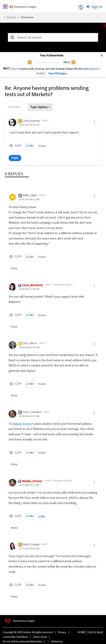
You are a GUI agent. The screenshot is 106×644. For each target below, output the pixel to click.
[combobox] (53, 37)
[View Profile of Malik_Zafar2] (30, 196)
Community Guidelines (16, 637)
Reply (15, 158)
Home (81, 633)
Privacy (62, 633)
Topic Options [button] (39, 107)
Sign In (97, 7)
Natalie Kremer (22, 424)
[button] (12, 37)
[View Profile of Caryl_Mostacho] (32, 286)
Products (12, 18)
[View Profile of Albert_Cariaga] (31, 545)
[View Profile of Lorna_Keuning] (31, 121)
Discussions (27, 18)
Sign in (15, 69)
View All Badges (58, 74)
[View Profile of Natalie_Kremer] (32, 482)
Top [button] (90, 633)
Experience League (25, 7)
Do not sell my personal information (23, 642)
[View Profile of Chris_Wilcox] (30, 344)
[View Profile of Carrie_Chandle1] (32, 412)
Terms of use (40, 637)
